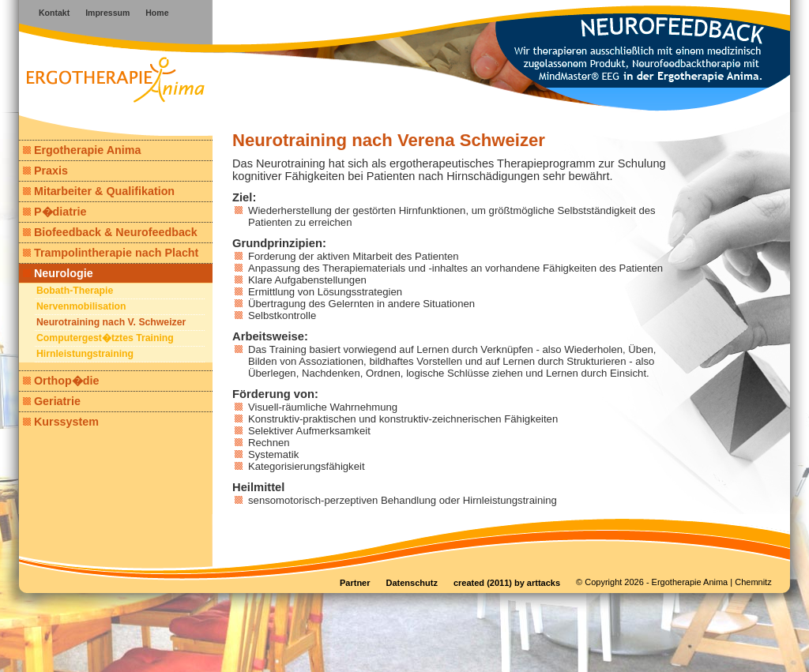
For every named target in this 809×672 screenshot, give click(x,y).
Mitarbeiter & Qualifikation (99, 191)
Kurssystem (61, 422)
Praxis (45, 171)
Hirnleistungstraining (85, 354)
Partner (355, 583)
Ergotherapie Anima (82, 150)
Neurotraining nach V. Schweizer (111, 322)
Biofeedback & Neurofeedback (110, 232)
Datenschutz (412, 583)
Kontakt (54, 13)
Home (157, 13)
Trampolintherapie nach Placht (111, 253)
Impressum (107, 13)
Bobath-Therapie (75, 291)
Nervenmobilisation (81, 306)
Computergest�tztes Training (105, 338)
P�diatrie (55, 212)
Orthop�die (61, 381)
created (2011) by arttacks (507, 583)
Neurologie (58, 273)
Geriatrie (52, 401)
